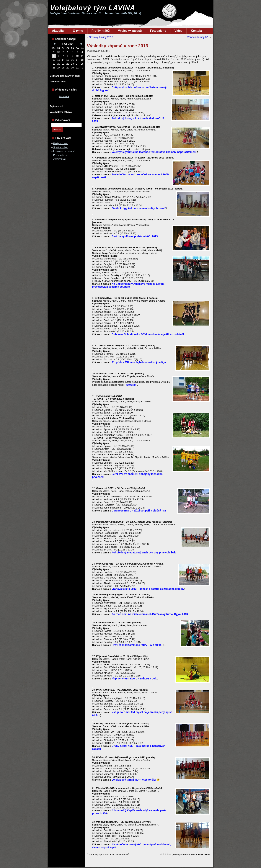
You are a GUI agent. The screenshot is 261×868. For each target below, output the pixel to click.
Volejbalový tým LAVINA (93, 8)
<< (55, 44)
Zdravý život (60, 159)
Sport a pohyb (61, 147)
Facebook (64, 96)
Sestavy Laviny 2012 (101, 37)
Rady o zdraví (61, 143)
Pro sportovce (61, 155)
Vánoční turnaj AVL (198, 37)
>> (81, 44)
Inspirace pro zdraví (64, 151)
